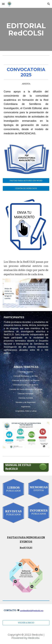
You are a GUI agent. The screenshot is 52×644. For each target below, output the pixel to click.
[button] (3, 4)
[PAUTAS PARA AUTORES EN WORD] (26, 180)
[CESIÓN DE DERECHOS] (26, 188)
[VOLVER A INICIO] (26, 623)
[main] (26, 29)
